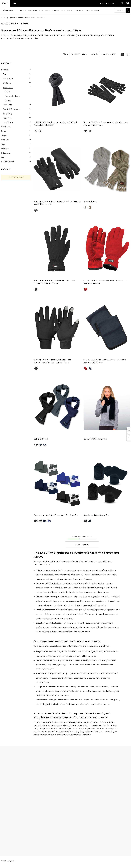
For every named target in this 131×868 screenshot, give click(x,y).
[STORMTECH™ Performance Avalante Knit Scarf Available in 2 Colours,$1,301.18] (57, 90)
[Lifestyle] (70, 11)
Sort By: (95, 54)
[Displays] (55, 11)
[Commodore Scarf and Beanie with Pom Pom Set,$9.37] (57, 483)
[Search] (128, 10)
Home (5, 3)
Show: (66, 54)
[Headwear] (33, 11)
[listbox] (109, 54)
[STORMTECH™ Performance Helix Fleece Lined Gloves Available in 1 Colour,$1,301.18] (57, 248)
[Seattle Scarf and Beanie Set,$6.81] (107, 483)
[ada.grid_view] (122, 54)
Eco (14, 3)
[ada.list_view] (128, 54)
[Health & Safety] (93, 11)
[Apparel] (23, 11)
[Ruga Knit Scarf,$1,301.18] (107, 169)
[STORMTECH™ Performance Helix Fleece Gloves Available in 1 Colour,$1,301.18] (107, 248)
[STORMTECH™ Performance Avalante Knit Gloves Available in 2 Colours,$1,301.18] (107, 90)
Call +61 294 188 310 (106, 3)
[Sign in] (122, 3)
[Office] (47, 11)
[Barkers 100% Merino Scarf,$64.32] (107, 407)
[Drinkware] (80, 11)
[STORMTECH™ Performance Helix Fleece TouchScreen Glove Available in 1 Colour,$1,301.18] (57, 327)
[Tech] (63, 11)
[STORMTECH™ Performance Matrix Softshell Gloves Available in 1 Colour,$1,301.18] (57, 169)
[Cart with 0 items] (126, 3)
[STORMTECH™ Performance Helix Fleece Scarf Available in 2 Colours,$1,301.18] (107, 327)
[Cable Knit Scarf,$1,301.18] (57, 407)
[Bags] (41, 11)
